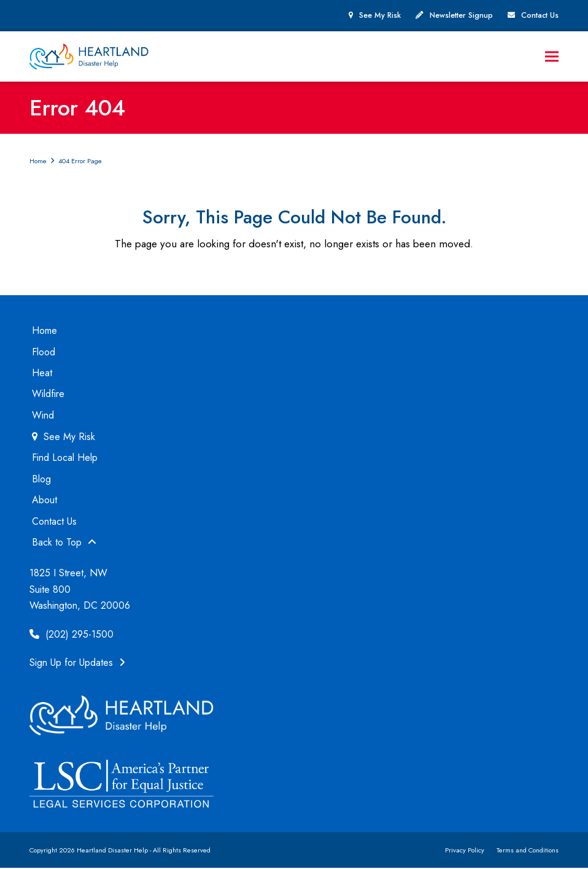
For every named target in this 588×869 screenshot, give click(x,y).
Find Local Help (65, 459)
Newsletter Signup (461, 15)
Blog (41, 480)
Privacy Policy (465, 851)
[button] (552, 57)
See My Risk (380, 15)
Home (44, 331)
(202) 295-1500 (72, 635)
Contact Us (540, 15)
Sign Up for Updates (77, 663)
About (44, 500)
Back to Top (64, 543)
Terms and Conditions (528, 851)
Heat (42, 373)
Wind (43, 416)
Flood (44, 353)
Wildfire (48, 395)
